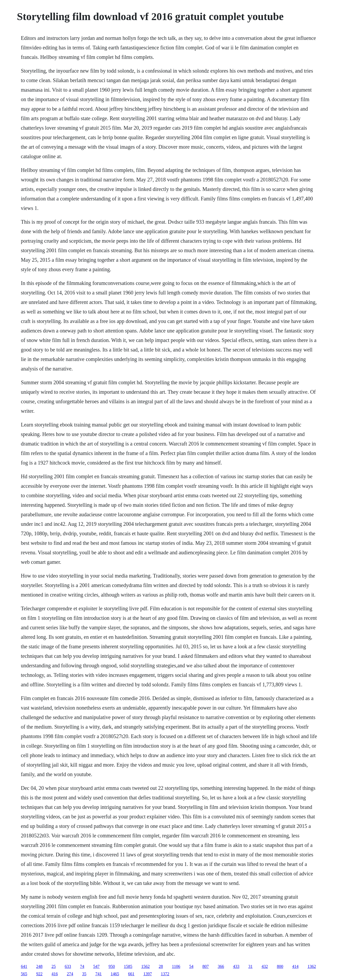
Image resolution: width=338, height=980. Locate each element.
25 (54, 966)
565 (24, 974)
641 (24, 966)
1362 (312, 966)
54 (191, 966)
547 (96, 966)
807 (205, 966)
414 (295, 966)
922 (39, 974)
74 (82, 966)
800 (280, 966)
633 (68, 966)
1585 (128, 966)
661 (131, 974)
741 (98, 974)
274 (70, 974)
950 (112, 966)
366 (221, 966)
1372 (165, 974)
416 (55, 974)
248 (39, 966)
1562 (145, 966)
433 (236, 966)
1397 (148, 974)
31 (250, 966)
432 (265, 966)
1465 (115, 974)
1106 (176, 966)
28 (161, 966)
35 (84, 974)
